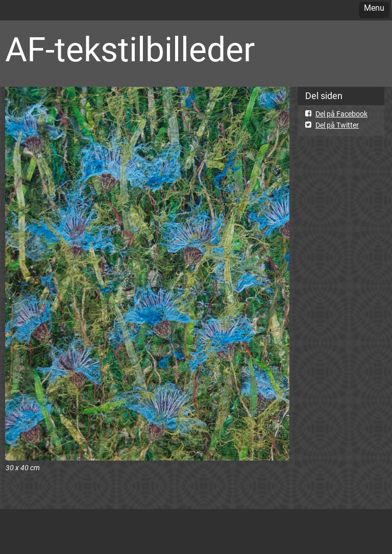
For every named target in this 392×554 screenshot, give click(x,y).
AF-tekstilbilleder (130, 50)
